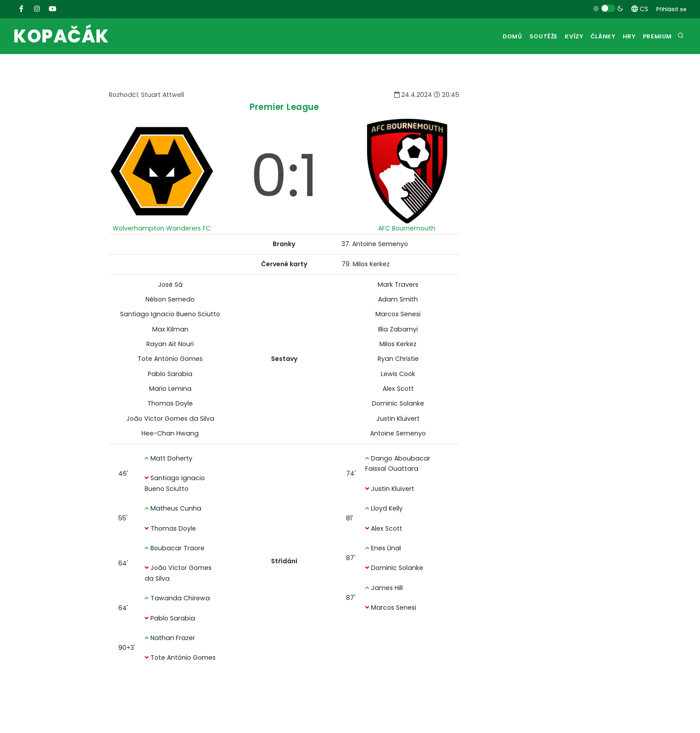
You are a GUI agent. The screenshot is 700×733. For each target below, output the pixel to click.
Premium (656, 36)
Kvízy (560, 36)
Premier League (284, 107)
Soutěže (525, 36)
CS (640, 9)
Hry (623, 36)
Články (593, 36)
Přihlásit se (671, 9)
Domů (491, 36)
